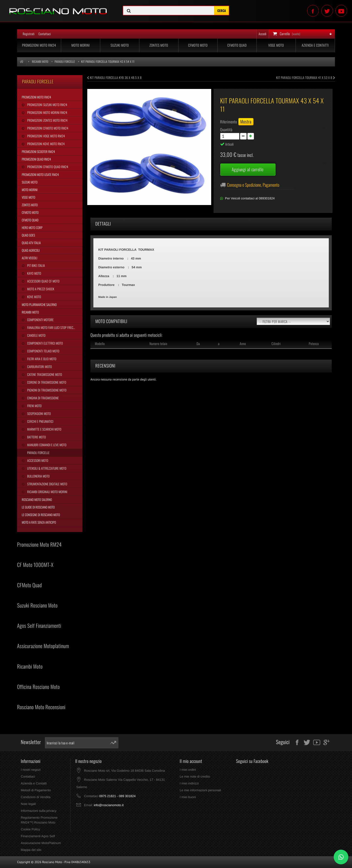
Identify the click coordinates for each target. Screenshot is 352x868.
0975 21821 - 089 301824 (117, 796)
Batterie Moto (36, 437)
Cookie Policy (30, 829)
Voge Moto (276, 45)
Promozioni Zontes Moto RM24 (47, 120)
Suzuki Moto (120, 45)
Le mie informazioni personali (200, 790)
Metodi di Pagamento (36, 790)
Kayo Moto (34, 273)
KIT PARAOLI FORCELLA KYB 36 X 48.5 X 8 (114, 77)
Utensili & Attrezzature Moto (46, 468)
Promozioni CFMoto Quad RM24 (47, 167)
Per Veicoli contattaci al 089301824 (250, 198)
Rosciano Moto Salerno (37, 499)
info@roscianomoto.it (109, 805)
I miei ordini (188, 770)
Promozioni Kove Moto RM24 (45, 144)
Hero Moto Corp (32, 228)
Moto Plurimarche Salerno (39, 304)
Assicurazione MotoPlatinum (41, 843)
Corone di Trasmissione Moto (46, 382)
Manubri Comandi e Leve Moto (46, 445)
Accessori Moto (37, 460)
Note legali (28, 804)
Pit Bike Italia (36, 265)
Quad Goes (28, 235)
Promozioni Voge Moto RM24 (46, 136)
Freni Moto (34, 406)
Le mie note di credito (195, 776)
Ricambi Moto (30, 312)
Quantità (226, 130)
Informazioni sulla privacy (39, 811)
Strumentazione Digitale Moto (47, 484)
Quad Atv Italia (31, 243)
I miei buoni (188, 797)
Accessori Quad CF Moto (43, 281)
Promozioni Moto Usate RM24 (40, 174)
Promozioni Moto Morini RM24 (47, 112)
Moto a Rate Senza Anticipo (39, 522)
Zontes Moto (159, 45)
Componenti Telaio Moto (43, 351)
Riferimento (229, 122)
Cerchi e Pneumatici (40, 421)
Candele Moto (36, 335)
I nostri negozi (31, 770)
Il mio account (191, 761)
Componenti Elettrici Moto (45, 343)
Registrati (29, 34)
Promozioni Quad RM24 (36, 159)
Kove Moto (34, 297)
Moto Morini (81, 45)
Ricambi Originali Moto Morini (47, 492)
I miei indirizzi (189, 783)
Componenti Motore (40, 320)
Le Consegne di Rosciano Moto (41, 515)
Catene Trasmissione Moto (44, 374)
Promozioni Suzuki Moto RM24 (47, 105)
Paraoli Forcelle (38, 453)
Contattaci (45, 34)
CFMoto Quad (237, 45)
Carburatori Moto (39, 367)
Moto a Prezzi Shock (40, 289)
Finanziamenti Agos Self (38, 836)
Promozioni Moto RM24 (39, 45)
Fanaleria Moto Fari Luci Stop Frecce (51, 327)
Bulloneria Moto (38, 476)
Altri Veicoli (29, 258)
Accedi (263, 34)
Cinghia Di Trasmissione (43, 398)
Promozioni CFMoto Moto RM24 (47, 128)
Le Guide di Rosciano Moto (38, 507)
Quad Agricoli (31, 250)
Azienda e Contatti (315, 45)
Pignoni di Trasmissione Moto (46, 390)
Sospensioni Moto (38, 413)
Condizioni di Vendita (36, 797)
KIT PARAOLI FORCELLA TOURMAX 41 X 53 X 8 (306, 77)
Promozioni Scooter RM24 (38, 152)
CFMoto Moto (198, 45)
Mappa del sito (31, 850)
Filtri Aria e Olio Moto (41, 359)
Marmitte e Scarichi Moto (44, 429)
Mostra (246, 122)
